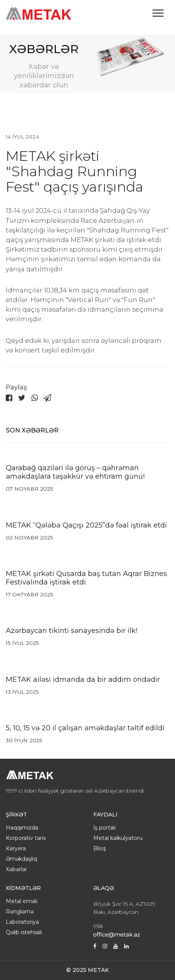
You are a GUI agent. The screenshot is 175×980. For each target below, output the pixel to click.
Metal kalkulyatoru (118, 838)
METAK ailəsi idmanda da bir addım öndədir (83, 679)
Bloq (99, 848)
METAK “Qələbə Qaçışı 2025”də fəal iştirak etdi (86, 525)
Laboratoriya (22, 922)
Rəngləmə (20, 912)
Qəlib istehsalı (24, 932)
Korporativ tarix (26, 838)
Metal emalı (22, 901)
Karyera (16, 848)
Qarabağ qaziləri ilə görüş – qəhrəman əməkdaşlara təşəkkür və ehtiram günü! (75, 472)
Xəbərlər (16, 869)
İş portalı (104, 828)
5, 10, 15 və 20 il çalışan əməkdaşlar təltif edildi (85, 728)
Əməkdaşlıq (21, 859)
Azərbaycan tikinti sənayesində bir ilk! (72, 631)
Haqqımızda (22, 828)
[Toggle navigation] (158, 13)
